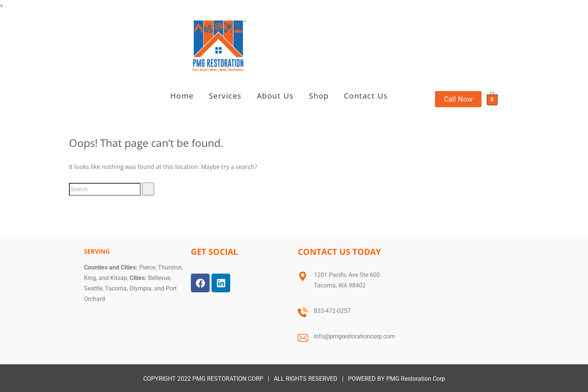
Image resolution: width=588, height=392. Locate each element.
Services (225, 96)
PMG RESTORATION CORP (228, 379)
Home (182, 96)
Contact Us (366, 96)
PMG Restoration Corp (416, 379)
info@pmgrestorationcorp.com (354, 336)
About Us (275, 96)
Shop (319, 96)
